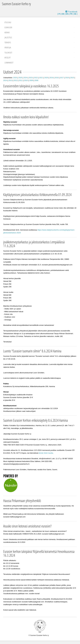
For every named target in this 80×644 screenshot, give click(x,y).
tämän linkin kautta (46, 453)
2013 (10, 80)
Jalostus (8, 37)
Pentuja (8, 48)
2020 (46, 78)
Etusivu (8, 22)
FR (71, 14)
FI (59, 14)
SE (75, 14)
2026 (15, 78)
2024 (25, 78)
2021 (41, 78)
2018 (57, 78)
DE (63, 14)
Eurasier (8, 27)
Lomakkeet (9, 63)
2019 (51, 78)
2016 (67, 78)
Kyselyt (8, 58)
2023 (31, 78)
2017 (62, 78)
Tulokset (8, 53)
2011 (21, 80)
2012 (16, 80)
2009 (31, 80)
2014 (5, 80)
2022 (36, 78)
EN (67, 14)
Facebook (73, 12)
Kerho (7, 32)
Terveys (8, 42)
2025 (20, 78)
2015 (72, 78)
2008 (36, 80)
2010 (26, 80)
